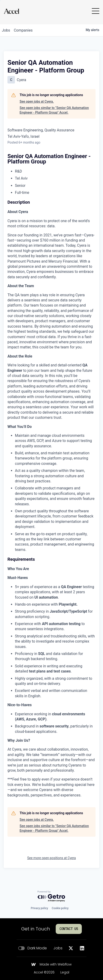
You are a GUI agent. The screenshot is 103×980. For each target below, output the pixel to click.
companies (23, 30)
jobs (6, 30)
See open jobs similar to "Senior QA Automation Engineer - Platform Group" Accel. (54, 110)
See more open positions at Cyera (52, 858)
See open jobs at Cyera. (37, 101)
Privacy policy (39, 908)
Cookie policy (60, 908)
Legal (65, 973)
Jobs (58, 948)
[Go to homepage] (11, 11)
